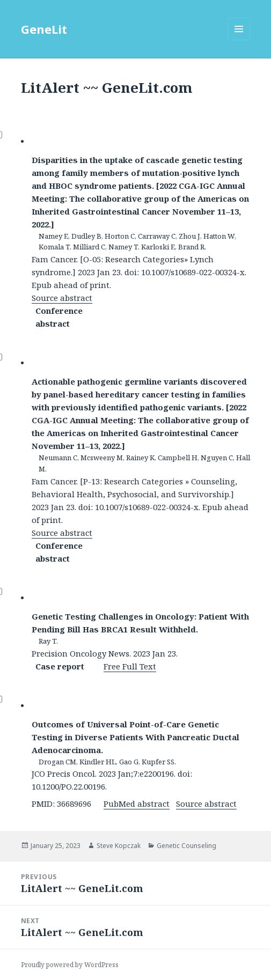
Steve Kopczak (119, 846)
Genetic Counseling (186, 846)
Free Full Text (130, 666)
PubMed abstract (137, 804)
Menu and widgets (239, 40)
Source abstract (62, 298)
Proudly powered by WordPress (70, 965)
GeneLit (44, 29)
